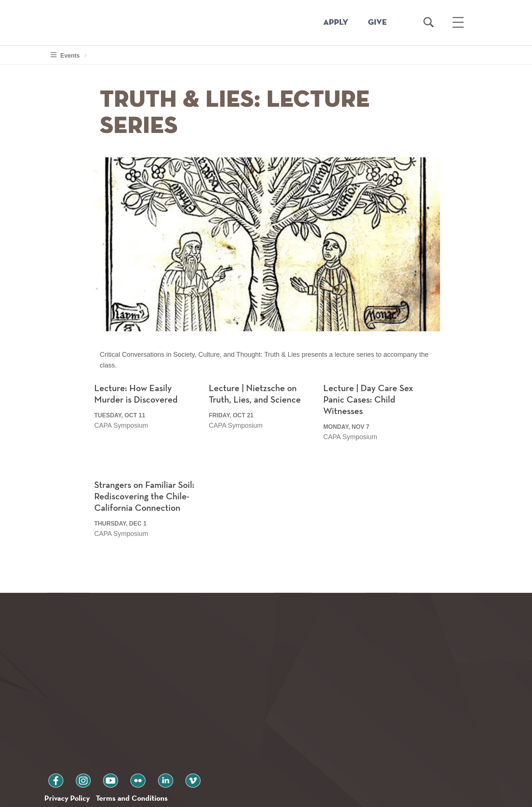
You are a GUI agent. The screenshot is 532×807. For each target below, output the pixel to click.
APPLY (336, 23)
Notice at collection (220, 797)
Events (69, 55)
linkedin (137, 748)
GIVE (377, 23)
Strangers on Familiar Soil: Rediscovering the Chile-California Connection (147, 516)
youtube (95, 748)
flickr (116, 748)
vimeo (158, 748)
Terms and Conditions (144, 768)
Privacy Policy (70, 768)
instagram (74, 748)
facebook (52, 748)
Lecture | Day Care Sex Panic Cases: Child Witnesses (370, 419)
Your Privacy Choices (289, 797)
